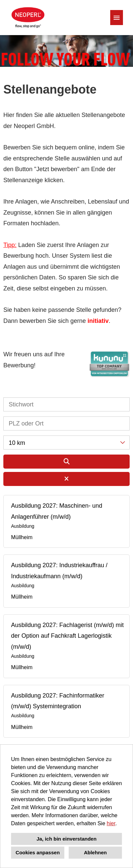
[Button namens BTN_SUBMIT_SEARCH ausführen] (66, 462)
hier (111, 823)
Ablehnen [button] (95, 852)
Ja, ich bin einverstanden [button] (66, 839)
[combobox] (66, 443)
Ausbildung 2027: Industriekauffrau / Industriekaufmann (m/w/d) (59, 571)
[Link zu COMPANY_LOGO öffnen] (27, 18)
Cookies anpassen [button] (38, 852)
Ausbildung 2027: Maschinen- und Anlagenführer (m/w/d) (57, 511)
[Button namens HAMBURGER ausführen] (117, 18)
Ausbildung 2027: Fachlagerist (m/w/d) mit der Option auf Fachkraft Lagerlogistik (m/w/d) (67, 636)
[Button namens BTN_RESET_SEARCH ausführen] (66, 479)
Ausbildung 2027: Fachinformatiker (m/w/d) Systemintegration (58, 701)
